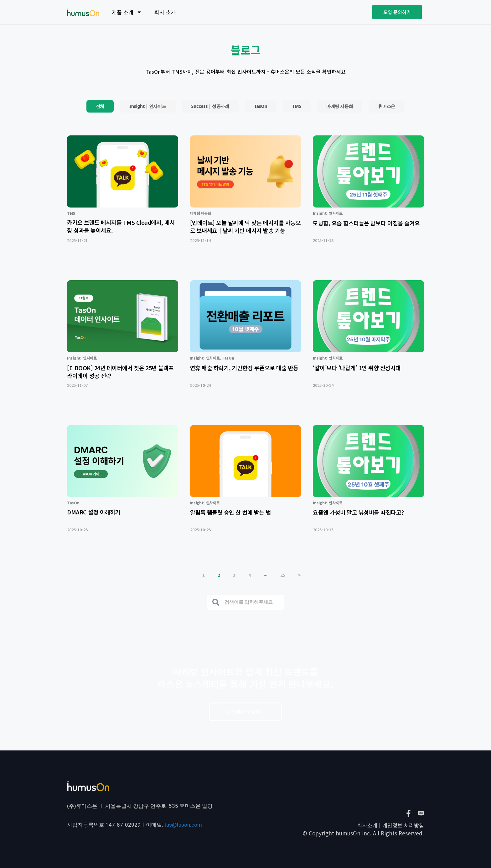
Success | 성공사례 (210, 106)
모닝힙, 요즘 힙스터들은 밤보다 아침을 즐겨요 (366, 223)
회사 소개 (165, 12)
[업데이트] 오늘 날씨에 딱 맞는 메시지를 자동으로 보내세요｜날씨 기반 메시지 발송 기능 (246, 226)
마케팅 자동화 (340, 106)
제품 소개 (127, 12)
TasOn (261, 106)
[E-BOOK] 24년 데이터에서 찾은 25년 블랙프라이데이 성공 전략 (120, 372)
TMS (297, 106)
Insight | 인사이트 (148, 106)
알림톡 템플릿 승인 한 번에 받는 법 (230, 512)
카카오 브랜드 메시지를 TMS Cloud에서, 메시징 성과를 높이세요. (121, 226)
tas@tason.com (183, 825)
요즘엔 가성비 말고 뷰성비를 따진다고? (358, 512)
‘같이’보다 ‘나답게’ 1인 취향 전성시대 (357, 368)
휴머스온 (387, 106)
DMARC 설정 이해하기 (94, 512)
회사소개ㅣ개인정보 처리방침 (391, 825)
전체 (100, 106)
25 (283, 575)
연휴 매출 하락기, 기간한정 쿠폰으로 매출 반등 (244, 368)
